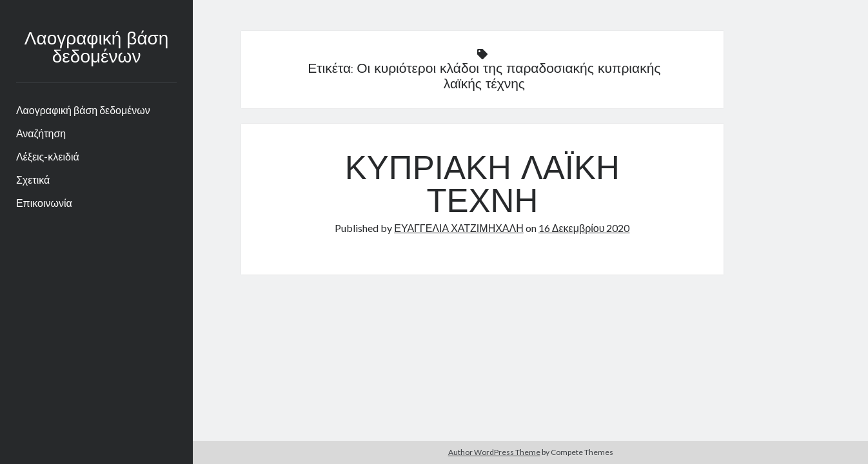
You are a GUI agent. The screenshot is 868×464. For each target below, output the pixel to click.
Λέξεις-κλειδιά (48, 156)
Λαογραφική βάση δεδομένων (97, 49)
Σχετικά (33, 179)
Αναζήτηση (41, 133)
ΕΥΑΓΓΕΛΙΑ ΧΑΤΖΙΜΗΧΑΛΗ (459, 228)
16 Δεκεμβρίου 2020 (584, 228)
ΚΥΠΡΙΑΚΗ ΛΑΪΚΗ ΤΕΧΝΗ (482, 187)
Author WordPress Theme (494, 452)
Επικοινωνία (44, 203)
